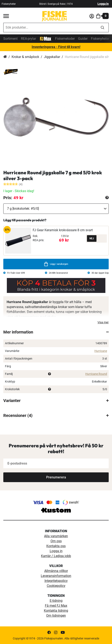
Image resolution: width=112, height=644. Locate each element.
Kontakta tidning (56, 611)
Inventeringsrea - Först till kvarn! (56, 47)
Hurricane (101, 351)
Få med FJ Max (56, 606)
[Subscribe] (56, 477)
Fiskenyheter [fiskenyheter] (9, 4)
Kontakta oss (56, 546)
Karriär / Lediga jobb (56, 556)
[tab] (56, 332)
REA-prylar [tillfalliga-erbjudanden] (28, 39)
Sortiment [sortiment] (10, 39)
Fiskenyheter (100, 39)
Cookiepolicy (56, 586)
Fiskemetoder (65, 39)
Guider (83, 39)
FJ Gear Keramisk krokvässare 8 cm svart (63, 230)
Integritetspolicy (56, 581)
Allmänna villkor (56, 571)
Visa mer (103, 322)
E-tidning (56, 601)
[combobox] (50, 28)
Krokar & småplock (25, 57)
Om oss (56, 541)
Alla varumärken (56, 536)
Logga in (103, 4)
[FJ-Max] (46, 38)
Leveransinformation (56, 576)
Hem (5, 57)
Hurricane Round (96, 374)
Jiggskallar (52, 57)
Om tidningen (56, 616)
